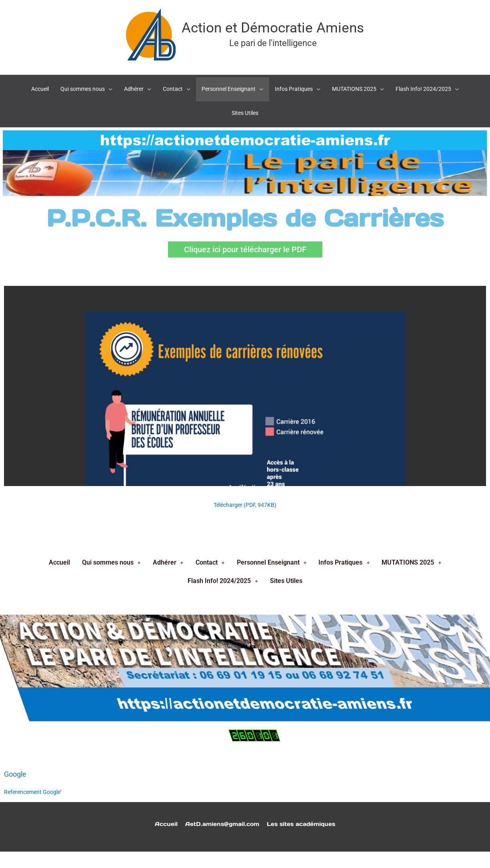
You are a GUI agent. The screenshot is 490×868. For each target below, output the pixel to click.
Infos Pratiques (344, 175)
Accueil (59, 175)
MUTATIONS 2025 (411, 175)
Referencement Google (35, 783)
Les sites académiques (304, 815)
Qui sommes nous (111, 175)
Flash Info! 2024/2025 (223, 193)
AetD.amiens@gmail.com (220, 815)
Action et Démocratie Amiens (273, 25)
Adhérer (168, 175)
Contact (210, 175)
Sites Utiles (286, 193)
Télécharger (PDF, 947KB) (245, 496)
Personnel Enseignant (272, 175)
